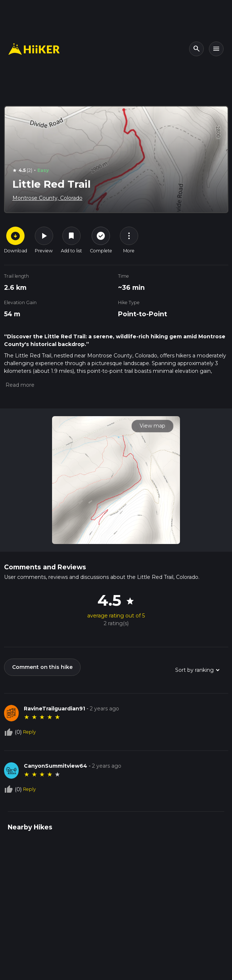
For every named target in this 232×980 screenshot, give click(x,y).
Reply (30, 732)
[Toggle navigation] (216, 49)
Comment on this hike (42, 667)
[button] (19, 385)
